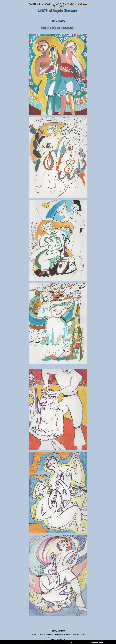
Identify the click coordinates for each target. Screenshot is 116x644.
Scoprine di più (95, 642)
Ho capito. (101, 642)
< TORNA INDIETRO (58, 21)
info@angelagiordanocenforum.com (50, 637)
